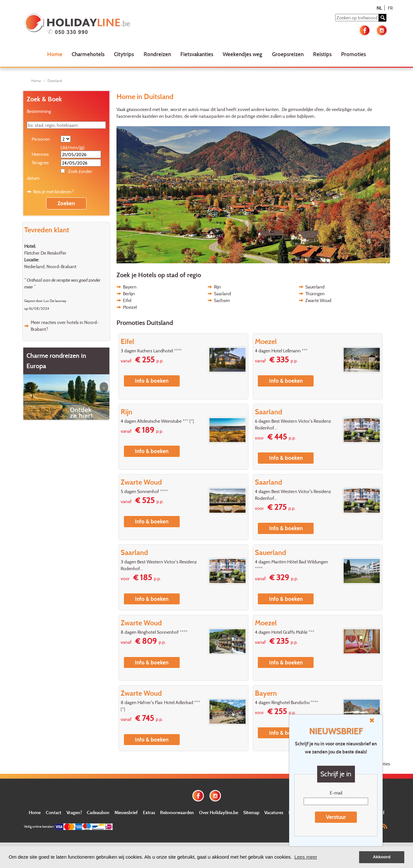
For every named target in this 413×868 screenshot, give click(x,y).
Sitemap (251, 812)
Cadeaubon (98, 812)
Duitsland (55, 81)
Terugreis (40, 162)
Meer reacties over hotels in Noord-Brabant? (65, 326)
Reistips (322, 54)
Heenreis (40, 154)
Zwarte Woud (318, 300)
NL (379, 8)
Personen (41, 139)
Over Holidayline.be (219, 812)
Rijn (217, 287)
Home (55, 54)
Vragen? (74, 812)
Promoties (353, 54)
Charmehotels (88, 54)
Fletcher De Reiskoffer (45, 253)
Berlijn (129, 293)
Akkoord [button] (382, 857)
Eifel (127, 300)
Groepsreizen (288, 54)
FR (390, 8)
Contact (54, 812)
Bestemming (39, 111)
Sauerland (315, 287)
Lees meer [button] (306, 857)
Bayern (130, 287)
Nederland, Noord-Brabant (50, 266)
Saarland (222, 293)
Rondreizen (157, 54)
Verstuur (336, 817)
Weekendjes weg (242, 54)
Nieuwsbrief (126, 812)
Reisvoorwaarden (177, 812)
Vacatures (274, 812)
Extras (149, 812)
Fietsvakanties (197, 54)
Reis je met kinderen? (53, 192)
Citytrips (124, 54)
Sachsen (222, 300)
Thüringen (315, 293)
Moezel (130, 307)
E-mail (336, 793)
